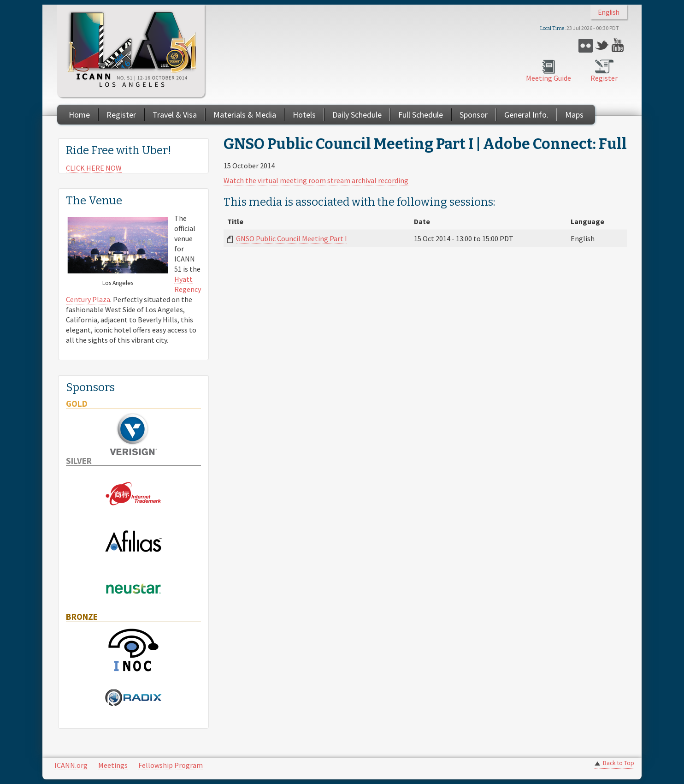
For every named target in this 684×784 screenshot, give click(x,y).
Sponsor (474, 115)
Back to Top (619, 763)
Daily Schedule (357, 115)
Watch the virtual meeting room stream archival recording (316, 180)
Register (604, 78)
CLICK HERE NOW (94, 168)
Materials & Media (245, 115)
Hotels (304, 115)
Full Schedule (421, 115)
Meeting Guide (548, 78)
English (609, 12)
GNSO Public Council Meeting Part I (292, 238)
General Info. (526, 115)
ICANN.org (71, 765)
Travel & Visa (175, 115)
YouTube (619, 45)
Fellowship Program (171, 765)
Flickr (586, 45)
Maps (574, 115)
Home (79, 115)
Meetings (113, 765)
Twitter (602, 45)
